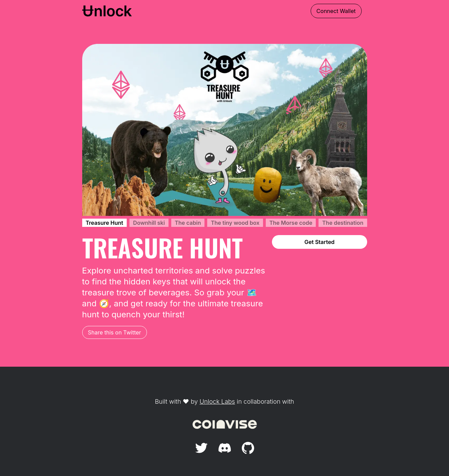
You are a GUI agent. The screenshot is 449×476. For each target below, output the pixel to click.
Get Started (320, 242)
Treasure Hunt (104, 223)
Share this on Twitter (115, 332)
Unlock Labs (217, 401)
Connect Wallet (336, 11)
